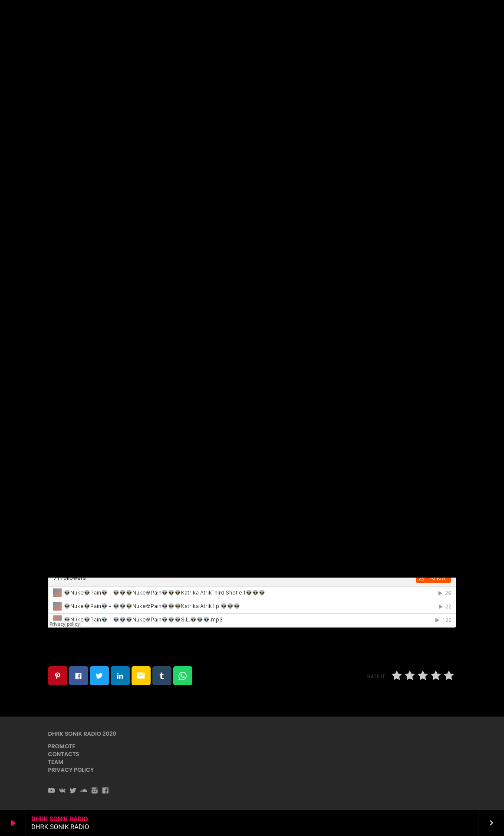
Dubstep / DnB (252, 109)
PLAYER (473, 17)
